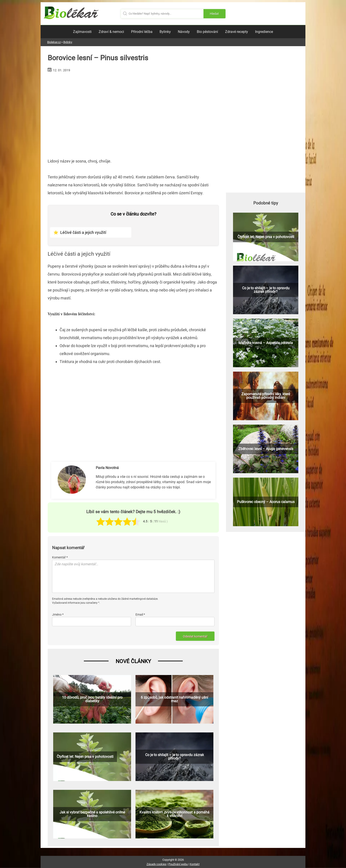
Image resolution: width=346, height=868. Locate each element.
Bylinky (165, 32)
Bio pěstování (207, 32)
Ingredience (264, 32)
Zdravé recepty (237, 32)
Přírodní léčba (142, 32)
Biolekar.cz (54, 42)
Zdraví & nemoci (111, 32)
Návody (184, 32)
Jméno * (58, 615)
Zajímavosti (82, 32)
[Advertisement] (133, 113)
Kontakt (195, 864)
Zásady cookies (156, 864)
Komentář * (60, 557)
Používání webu (178, 864)
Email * (140, 615)
